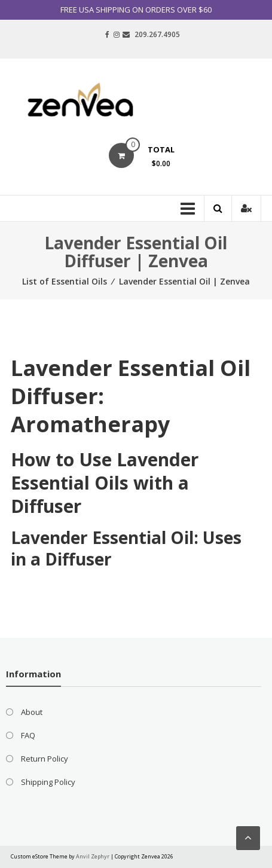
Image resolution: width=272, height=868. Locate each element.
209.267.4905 (157, 34)
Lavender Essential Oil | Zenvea (184, 281)
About (32, 712)
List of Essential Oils (65, 281)
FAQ (28, 735)
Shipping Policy (48, 782)
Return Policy (45, 759)
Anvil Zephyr (93, 856)
